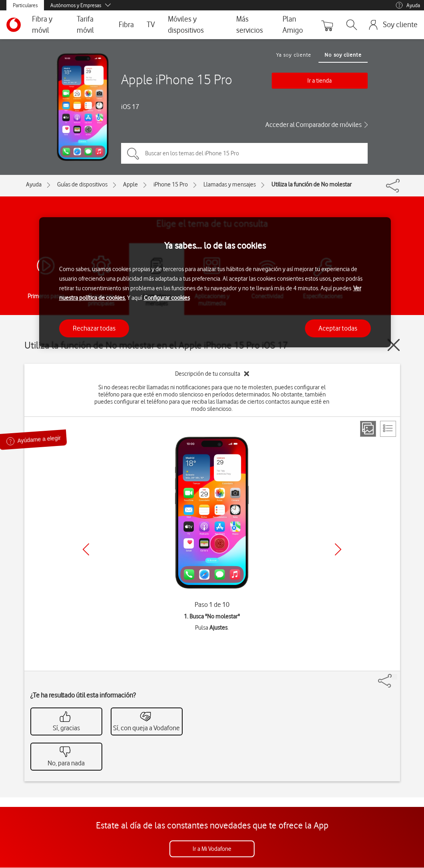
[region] (215, 282)
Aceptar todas (338, 328)
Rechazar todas (94, 328)
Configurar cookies (167, 298)
